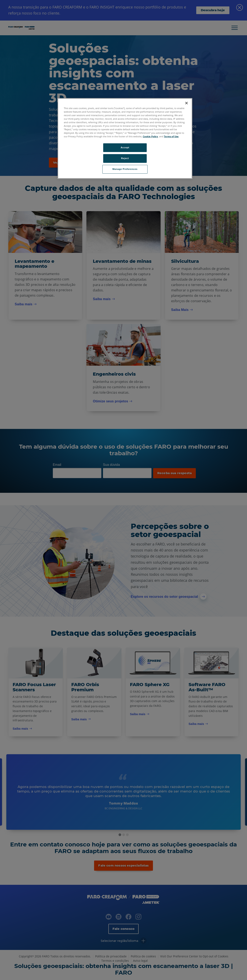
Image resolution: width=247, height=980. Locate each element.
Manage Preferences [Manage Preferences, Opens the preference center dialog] (125, 169)
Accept (125, 147)
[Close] (186, 103)
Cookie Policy (150, 136)
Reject (125, 158)
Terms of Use (171, 136)
